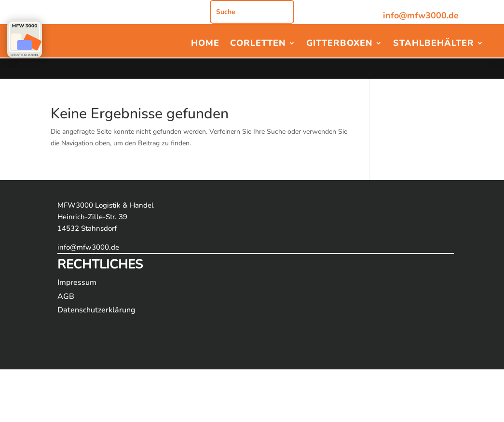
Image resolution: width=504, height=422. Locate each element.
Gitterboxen (340, 44)
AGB (66, 296)
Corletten (258, 44)
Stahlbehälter (434, 44)
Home (205, 44)
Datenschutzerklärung (96, 310)
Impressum (77, 282)
